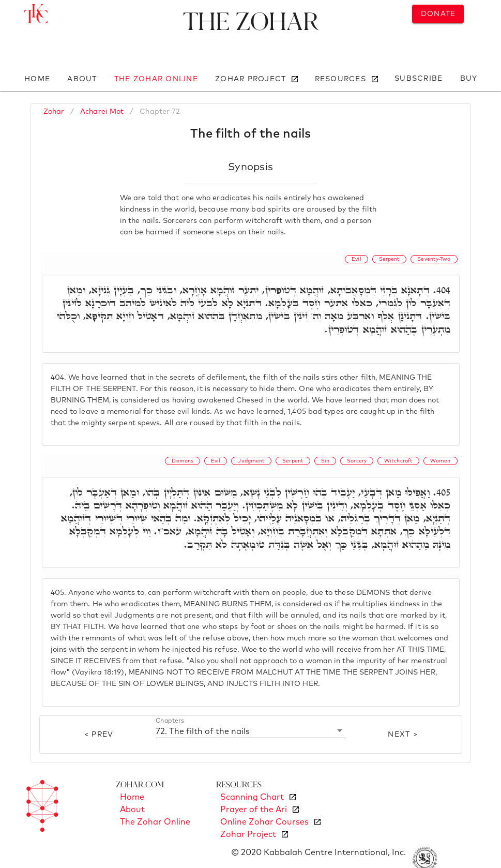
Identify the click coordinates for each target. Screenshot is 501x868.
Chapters (170, 721)
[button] (251, 731)
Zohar (54, 112)
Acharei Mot (102, 112)
